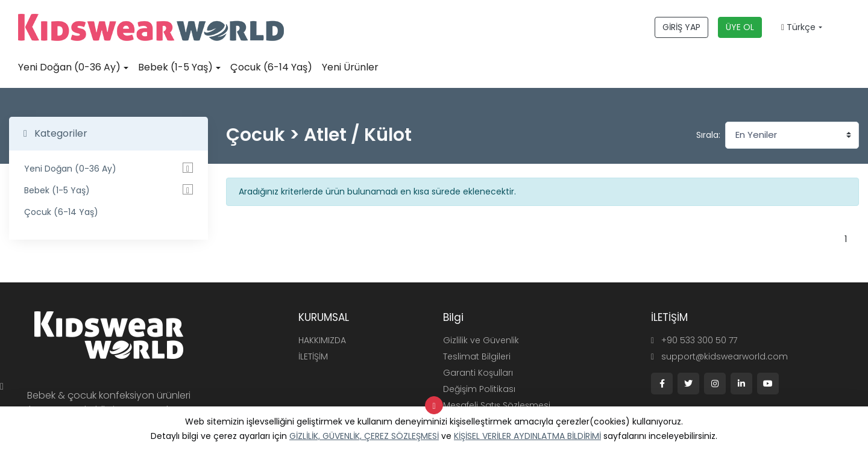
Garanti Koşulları (478, 373)
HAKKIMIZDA (322, 340)
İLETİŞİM (313, 356)
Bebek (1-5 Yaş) (175, 67)
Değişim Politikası (479, 389)
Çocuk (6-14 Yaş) (271, 67)
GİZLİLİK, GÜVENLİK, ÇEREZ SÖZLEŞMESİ (364, 436)
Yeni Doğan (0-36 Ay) (69, 67)
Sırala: (708, 135)
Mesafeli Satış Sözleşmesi (497, 405)
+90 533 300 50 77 (694, 340)
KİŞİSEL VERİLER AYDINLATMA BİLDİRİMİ (527, 436)
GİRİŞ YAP (681, 27)
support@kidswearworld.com (719, 356)
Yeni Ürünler (350, 67)
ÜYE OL (740, 27)
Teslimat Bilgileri (477, 356)
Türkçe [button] (798, 27)
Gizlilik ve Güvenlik (481, 340)
